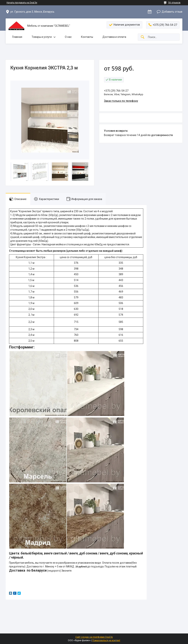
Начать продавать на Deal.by (22, 3)
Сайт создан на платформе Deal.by (94, 637)
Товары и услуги (42, 37)
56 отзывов (174, 3)
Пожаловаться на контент (106, 640)
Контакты (87, 37)
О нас (68, 37)
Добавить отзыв (172, 12)
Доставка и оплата (114, 37)
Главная (17, 37)
